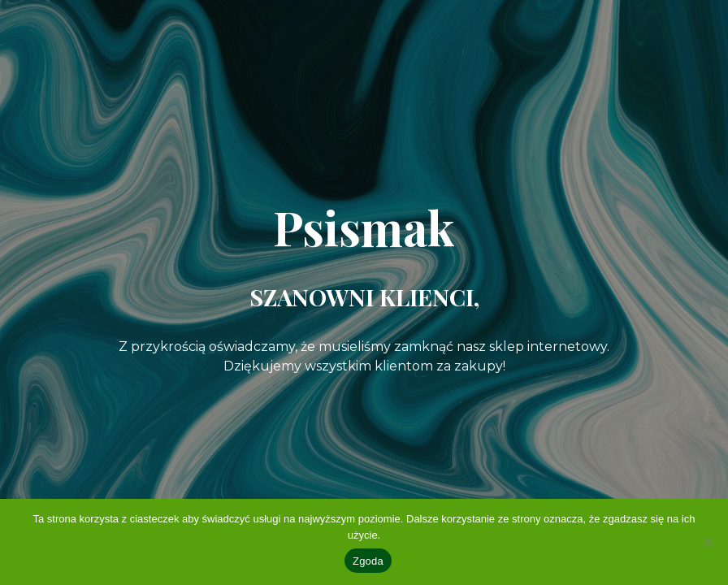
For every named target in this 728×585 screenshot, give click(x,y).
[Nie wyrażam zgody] (708, 542)
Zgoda (368, 561)
